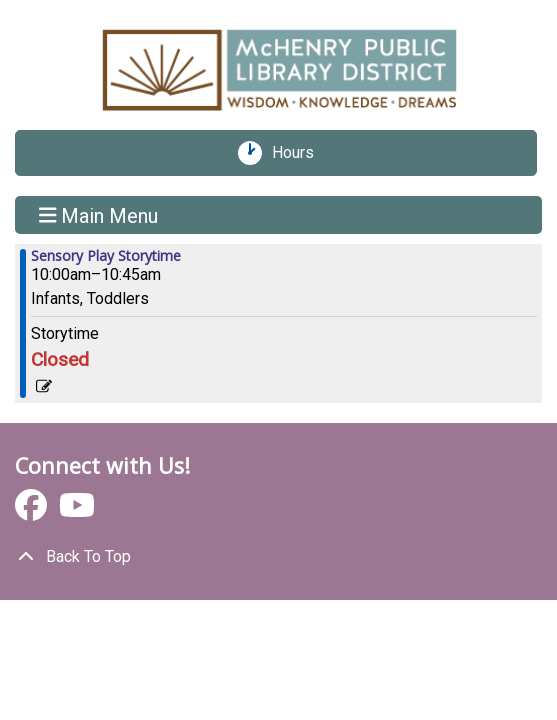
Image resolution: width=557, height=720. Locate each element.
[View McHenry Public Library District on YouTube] (77, 511)
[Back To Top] (278, 557)
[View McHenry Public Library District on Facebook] (33, 511)
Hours (300, 153)
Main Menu (99, 215)
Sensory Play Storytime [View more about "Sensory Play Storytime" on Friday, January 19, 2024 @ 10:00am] (106, 256)
